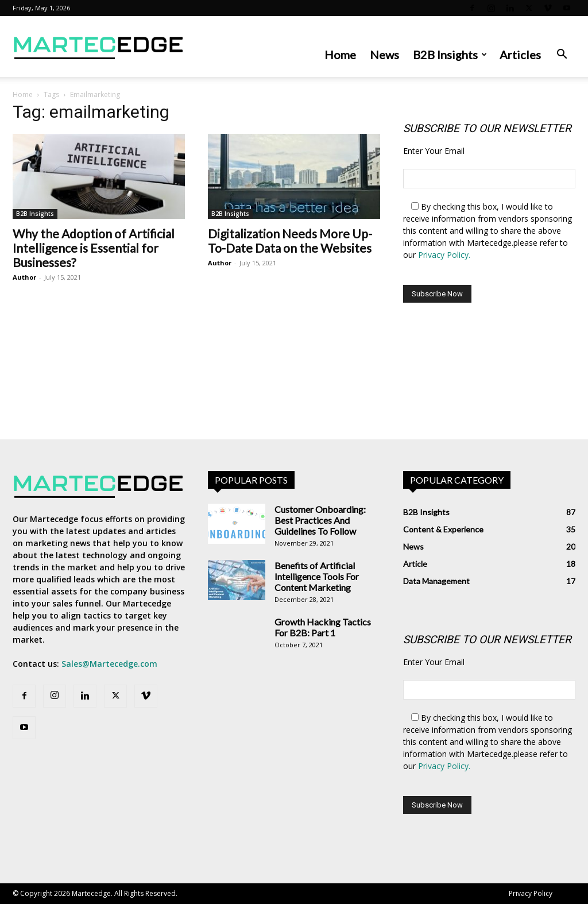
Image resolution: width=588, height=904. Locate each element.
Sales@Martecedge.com (109, 664)
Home (340, 55)
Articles (520, 55)
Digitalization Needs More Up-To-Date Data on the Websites (290, 241)
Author (24, 277)
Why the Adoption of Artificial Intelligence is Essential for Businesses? (94, 248)
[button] (562, 55)
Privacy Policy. (444, 255)
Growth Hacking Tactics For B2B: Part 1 (323, 627)
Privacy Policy (531, 893)
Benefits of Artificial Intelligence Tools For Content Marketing (317, 576)
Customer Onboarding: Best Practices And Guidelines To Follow (320, 520)
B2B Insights (450, 55)
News (384, 55)
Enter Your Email (434, 151)
